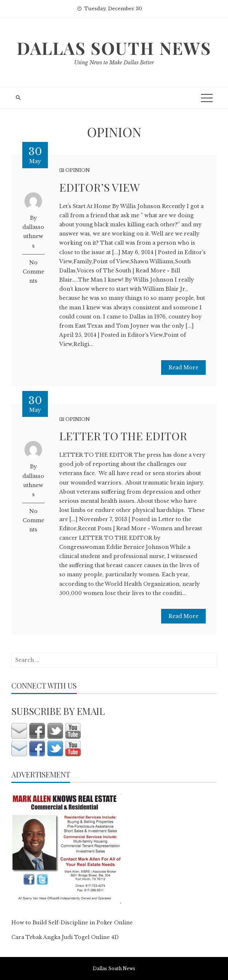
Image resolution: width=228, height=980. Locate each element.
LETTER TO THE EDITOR (123, 436)
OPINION (78, 170)
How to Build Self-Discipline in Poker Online (72, 923)
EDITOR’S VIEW (100, 187)
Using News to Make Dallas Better (114, 63)
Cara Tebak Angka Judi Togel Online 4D (65, 937)
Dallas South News (114, 48)
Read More (183, 367)
